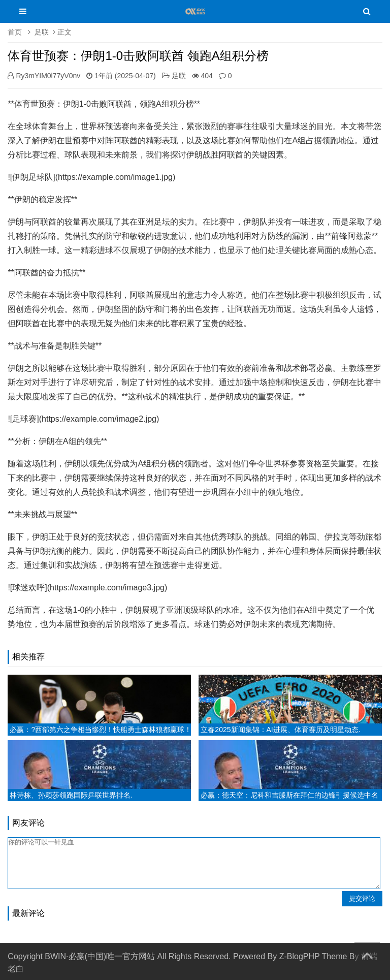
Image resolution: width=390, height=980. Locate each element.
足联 (42, 32)
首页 (15, 32)
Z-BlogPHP (300, 956)
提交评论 (362, 898)
